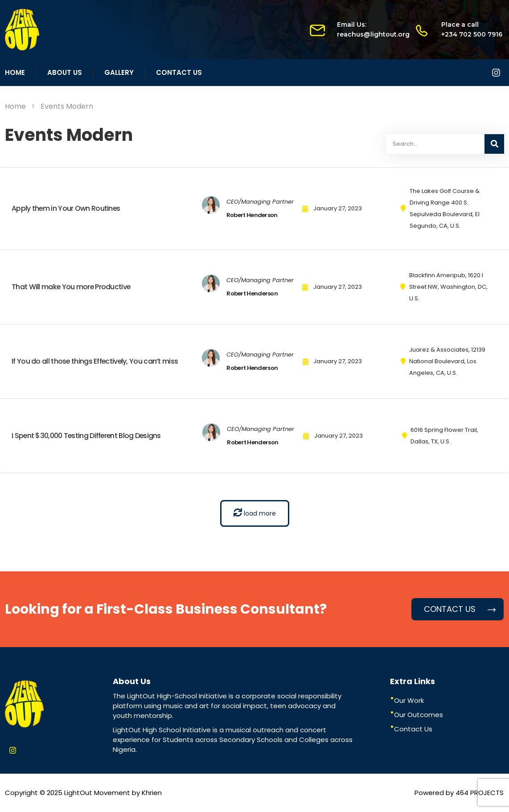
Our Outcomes (419, 715)
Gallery (119, 72)
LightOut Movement (97, 793)
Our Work (409, 700)
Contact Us (179, 72)
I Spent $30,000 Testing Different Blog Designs (87, 436)
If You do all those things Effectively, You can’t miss (95, 361)
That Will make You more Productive (72, 287)
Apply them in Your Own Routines (66, 208)
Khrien (152, 793)
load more (255, 513)
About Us (65, 72)
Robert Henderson (252, 215)
